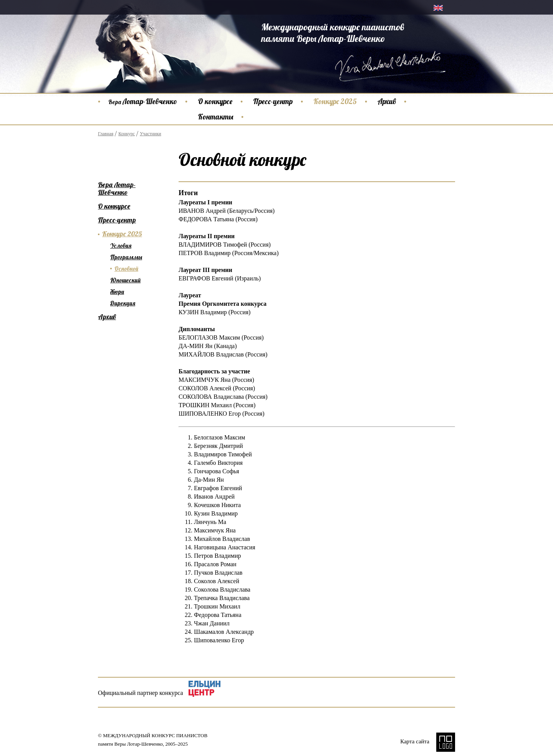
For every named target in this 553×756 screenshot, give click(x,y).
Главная (106, 134)
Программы (126, 257)
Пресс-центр (273, 101)
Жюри (117, 292)
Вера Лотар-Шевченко (117, 188)
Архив (387, 101)
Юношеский (125, 280)
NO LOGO (446, 742)
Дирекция (123, 303)
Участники (151, 134)
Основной (126, 269)
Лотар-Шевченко (143, 101)
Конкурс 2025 (335, 101)
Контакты (215, 117)
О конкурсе (215, 101)
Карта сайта (415, 741)
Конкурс (127, 134)
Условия (121, 246)
